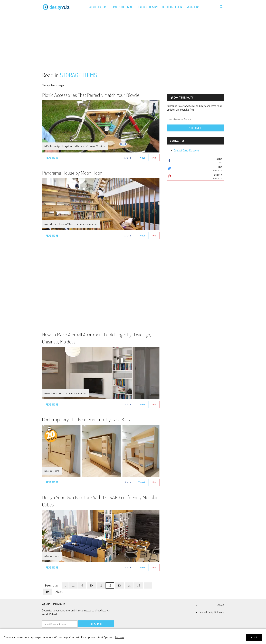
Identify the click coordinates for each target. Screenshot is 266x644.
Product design (148, 7)
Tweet (142, 158)
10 (91, 585)
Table (77, 146)
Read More (119, 637)
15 (139, 585)
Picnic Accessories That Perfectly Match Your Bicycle (91, 95)
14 (129, 585)
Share (128, 158)
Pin (154, 158)
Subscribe (195, 128)
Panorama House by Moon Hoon (72, 173)
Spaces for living (122, 7)
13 (119, 585)
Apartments (52, 393)
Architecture (98, 7)
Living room (78, 224)
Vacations (193, 7)
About (221, 605)
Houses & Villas (65, 224)
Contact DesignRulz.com (186, 150)
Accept (254, 637)
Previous (51, 585)
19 (47, 592)
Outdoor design (172, 7)
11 (101, 585)
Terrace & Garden (88, 146)
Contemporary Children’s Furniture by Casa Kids (86, 419)
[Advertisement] (133, 43)
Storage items (67, 146)
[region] (133, 636)
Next (59, 592)
